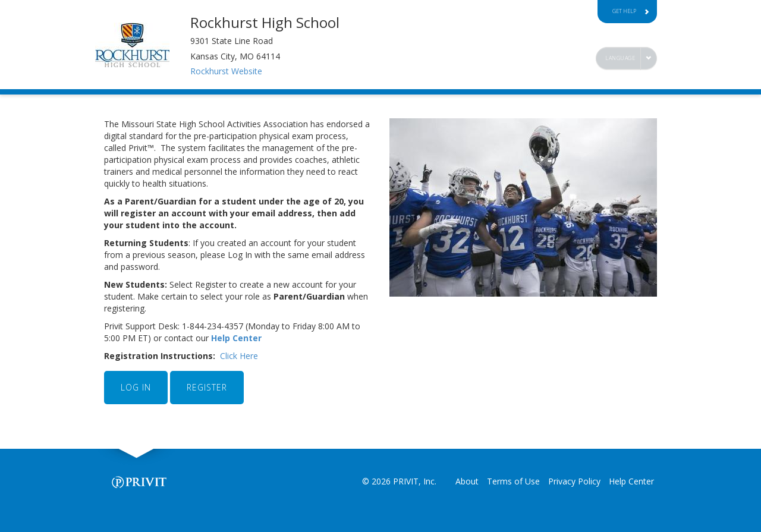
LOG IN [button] (136, 387)
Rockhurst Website (226, 71)
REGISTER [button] (207, 387)
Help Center (238, 338)
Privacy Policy (574, 481)
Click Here (239, 356)
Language (620, 58)
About (467, 481)
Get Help (631, 11)
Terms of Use (513, 481)
